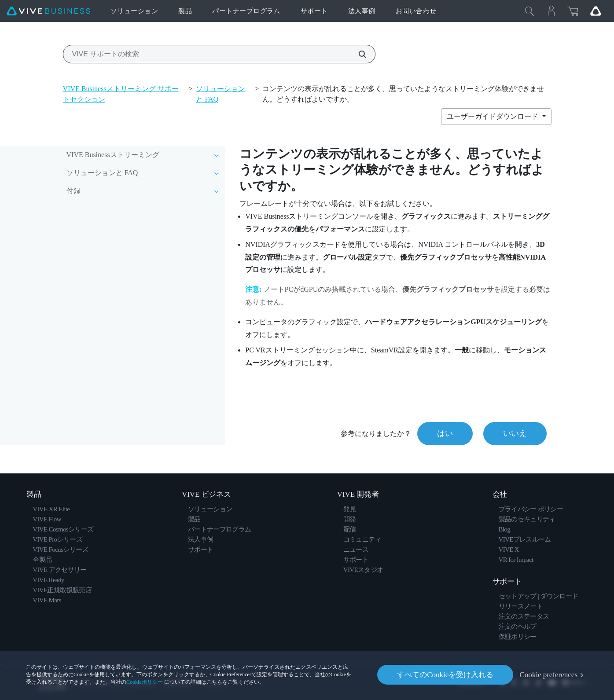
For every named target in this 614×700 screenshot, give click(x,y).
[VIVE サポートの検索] (357, 54)
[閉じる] (529, 11)
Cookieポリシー (145, 682)
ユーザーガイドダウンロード (493, 116)
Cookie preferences (548, 675)
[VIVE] (48, 11)
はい (445, 433)
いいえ (515, 433)
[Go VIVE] (596, 11)
